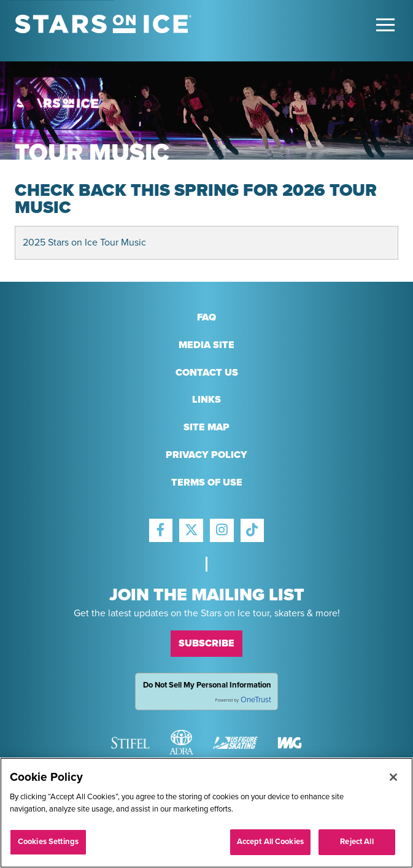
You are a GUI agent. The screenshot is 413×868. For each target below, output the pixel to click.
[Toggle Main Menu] (385, 25)
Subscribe (206, 643)
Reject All (357, 842)
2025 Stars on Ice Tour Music (84, 242)
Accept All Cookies (270, 842)
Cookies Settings (48, 842)
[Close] (393, 777)
